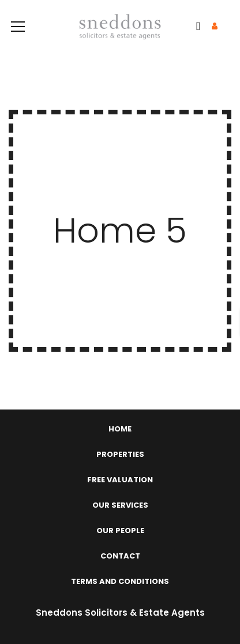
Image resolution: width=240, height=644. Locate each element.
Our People (120, 531)
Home (120, 429)
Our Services (120, 505)
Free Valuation (120, 480)
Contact (120, 556)
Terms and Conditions (120, 581)
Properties (120, 454)
